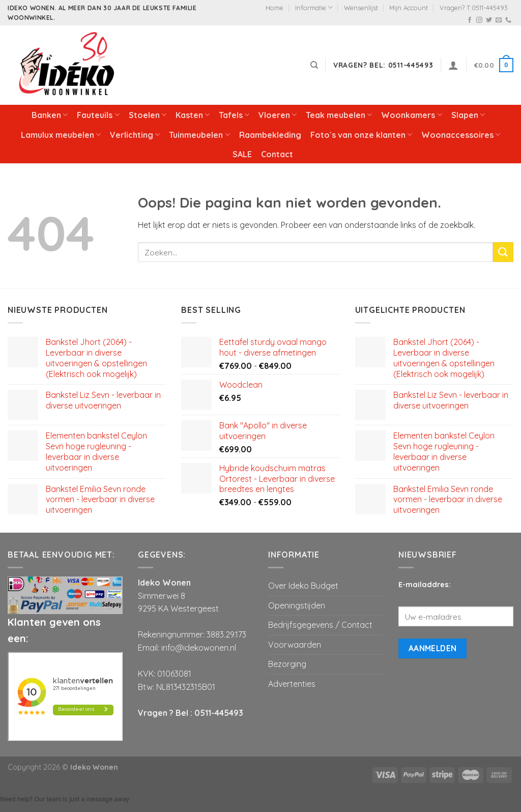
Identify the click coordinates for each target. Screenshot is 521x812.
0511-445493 (219, 713)
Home (274, 8)
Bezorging (287, 664)
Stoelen (148, 115)
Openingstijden (297, 605)
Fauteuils (98, 115)
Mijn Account (409, 8)
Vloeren (278, 115)
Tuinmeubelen (199, 135)
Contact (277, 154)
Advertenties (292, 684)
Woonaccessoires (461, 135)
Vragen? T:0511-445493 (474, 8)
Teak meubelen (339, 115)
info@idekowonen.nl (199, 648)
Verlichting (135, 135)
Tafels (234, 115)
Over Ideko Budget (303, 586)
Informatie (314, 7)
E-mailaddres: (425, 585)
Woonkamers (411, 115)
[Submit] (503, 252)
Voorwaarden (295, 645)
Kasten (193, 115)
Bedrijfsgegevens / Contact (320, 625)
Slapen (468, 115)
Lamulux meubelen (61, 135)
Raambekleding (270, 135)
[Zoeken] (314, 65)
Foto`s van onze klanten (361, 135)
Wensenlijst (361, 8)
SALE (242, 154)
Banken (50, 115)
